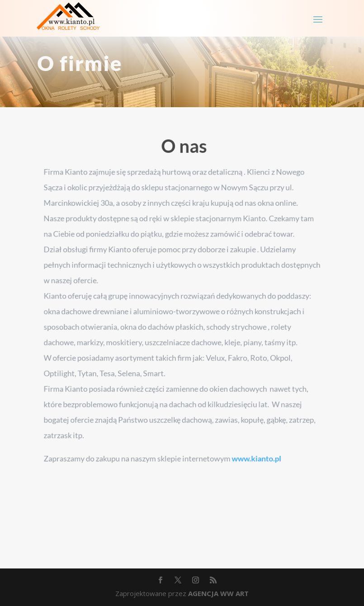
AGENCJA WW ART (218, 593)
